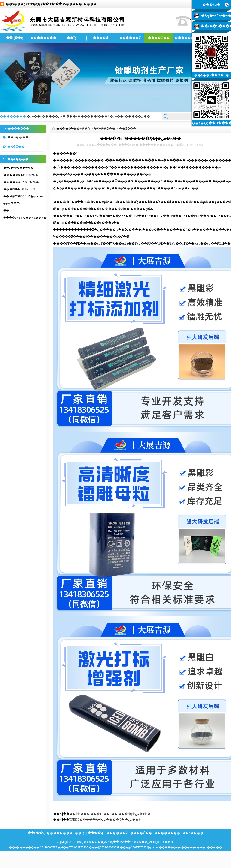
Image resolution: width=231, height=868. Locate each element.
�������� (43, 38)
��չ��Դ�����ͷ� (216, 26)
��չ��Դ (82, 129)
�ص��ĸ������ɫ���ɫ (84, 116)
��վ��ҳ (14, 38)
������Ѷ (130, 38)
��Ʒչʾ (72, 38)
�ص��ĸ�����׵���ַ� (48, 116)
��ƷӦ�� (16, 147)
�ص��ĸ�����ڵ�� (130, 116)
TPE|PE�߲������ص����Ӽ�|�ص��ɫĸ (105, 820)
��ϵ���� (193, 833)
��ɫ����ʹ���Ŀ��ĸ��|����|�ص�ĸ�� (110, 814)
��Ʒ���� (18, 137)
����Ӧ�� (159, 38)
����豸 (101, 38)
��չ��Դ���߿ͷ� (216, 16)
